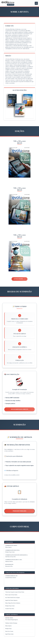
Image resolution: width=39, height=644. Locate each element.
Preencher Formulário (19, 511)
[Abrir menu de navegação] (36, 3)
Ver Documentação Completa (20, 409)
